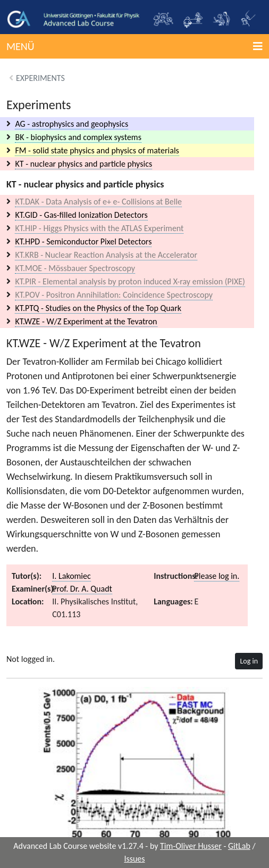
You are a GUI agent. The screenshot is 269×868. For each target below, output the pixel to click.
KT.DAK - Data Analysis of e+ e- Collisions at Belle (98, 202)
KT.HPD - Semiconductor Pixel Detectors (83, 241)
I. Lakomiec (71, 576)
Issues (134, 859)
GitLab (239, 846)
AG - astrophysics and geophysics (72, 124)
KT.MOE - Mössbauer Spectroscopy (75, 268)
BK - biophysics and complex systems (78, 137)
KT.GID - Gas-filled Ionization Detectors (81, 215)
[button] (134, 46)
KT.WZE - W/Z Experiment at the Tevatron (86, 321)
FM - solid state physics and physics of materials (97, 150)
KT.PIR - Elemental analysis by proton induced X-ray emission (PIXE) (130, 281)
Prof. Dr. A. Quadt (82, 589)
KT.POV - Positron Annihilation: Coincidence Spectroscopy (114, 295)
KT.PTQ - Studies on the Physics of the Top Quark (98, 308)
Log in (249, 661)
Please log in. (217, 576)
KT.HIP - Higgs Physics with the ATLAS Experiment (99, 228)
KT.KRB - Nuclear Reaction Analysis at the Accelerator (106, 255)
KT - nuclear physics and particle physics (83, 164)
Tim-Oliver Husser (191, 846)
